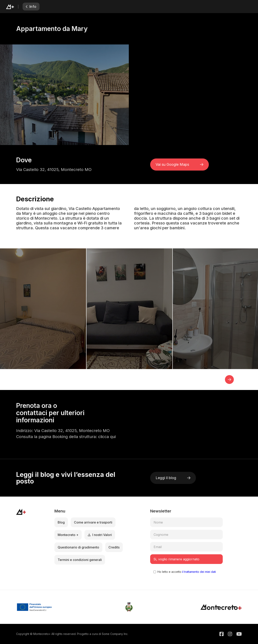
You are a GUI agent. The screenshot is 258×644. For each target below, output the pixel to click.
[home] (14, 7)
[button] (229, 380)
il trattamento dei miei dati (199, 572)
